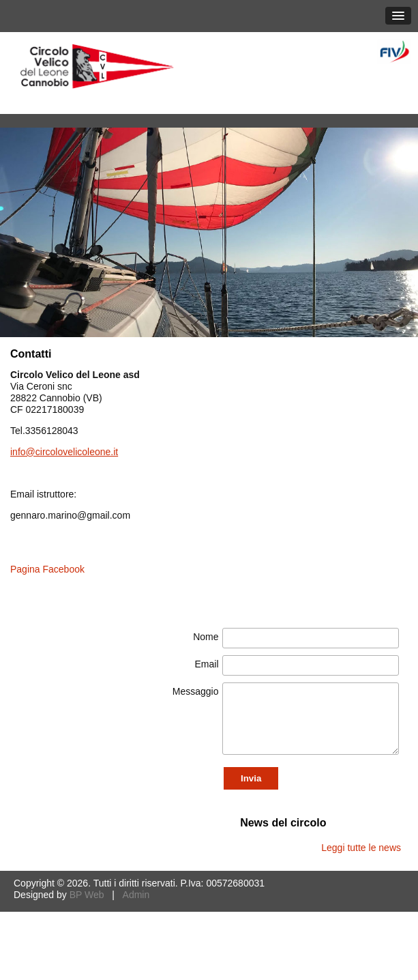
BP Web (87, 895)
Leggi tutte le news (361, 848)
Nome (206, 637)
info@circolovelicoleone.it (64, 452)
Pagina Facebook (47, 569)
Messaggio (196, 691)
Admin (136, 895)
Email (206, 664)
